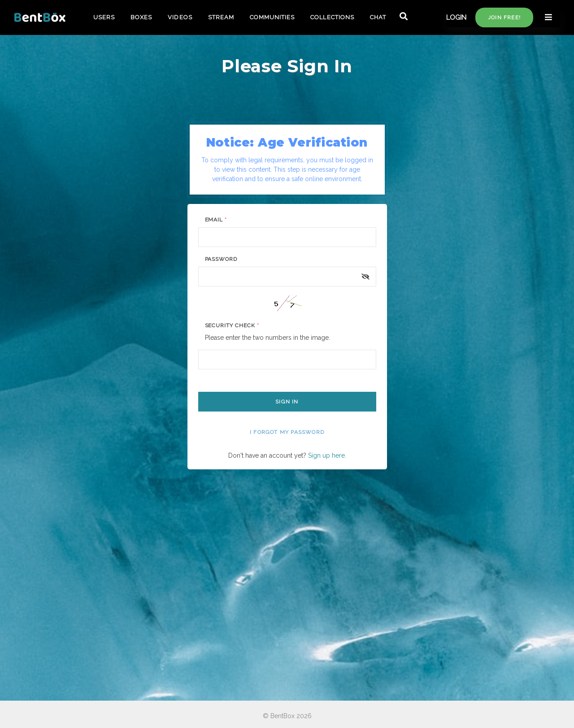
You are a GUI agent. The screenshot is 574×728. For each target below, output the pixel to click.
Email (216, 220)
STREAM (221, 17)
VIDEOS (180, 17)
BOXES (141, 17)
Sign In (287, 402)
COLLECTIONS (332, 17)
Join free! (504, 17)
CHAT (378, 17)
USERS (104, 17)
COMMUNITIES (272, 17)
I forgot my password (287, 432)
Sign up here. (327, 455)
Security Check (232, 325)
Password (221, 259)
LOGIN (456, 17)
